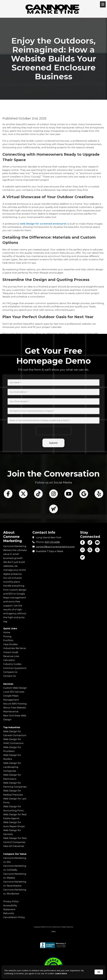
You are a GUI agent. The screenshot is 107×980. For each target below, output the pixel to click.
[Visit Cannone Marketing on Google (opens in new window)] (90, 550)
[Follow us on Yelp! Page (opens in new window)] (99, 519)
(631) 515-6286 (52, 542)
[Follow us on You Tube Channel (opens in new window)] (69, 519)
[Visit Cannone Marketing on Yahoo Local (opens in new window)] (82, 557)
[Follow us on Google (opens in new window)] (84, 519)
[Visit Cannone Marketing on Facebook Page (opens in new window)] (82, 542)
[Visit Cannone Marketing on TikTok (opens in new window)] (90, 542)
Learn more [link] (61, 973)
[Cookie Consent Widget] (54, 972)
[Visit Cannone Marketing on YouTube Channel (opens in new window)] (97, 542)
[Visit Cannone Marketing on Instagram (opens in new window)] (82, 550)
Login (54, 931)
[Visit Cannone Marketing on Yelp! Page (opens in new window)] (97, 550)
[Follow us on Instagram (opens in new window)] (54, 519)
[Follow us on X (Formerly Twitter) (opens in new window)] (23, 519)
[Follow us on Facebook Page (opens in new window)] (8, 519)
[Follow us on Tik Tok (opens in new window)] (38, 519)
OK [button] (99, 972)
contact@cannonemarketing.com (55, 547)
